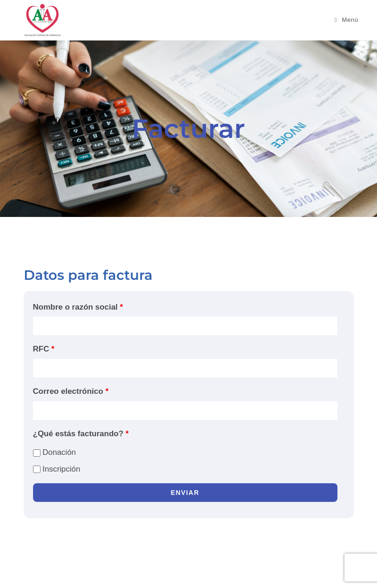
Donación (55, 452)
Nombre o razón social (78, 307)
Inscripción (57, 469)
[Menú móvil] (347, 20)
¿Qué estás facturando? (81, 434)
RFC (44, 349)
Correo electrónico (71, 391)
